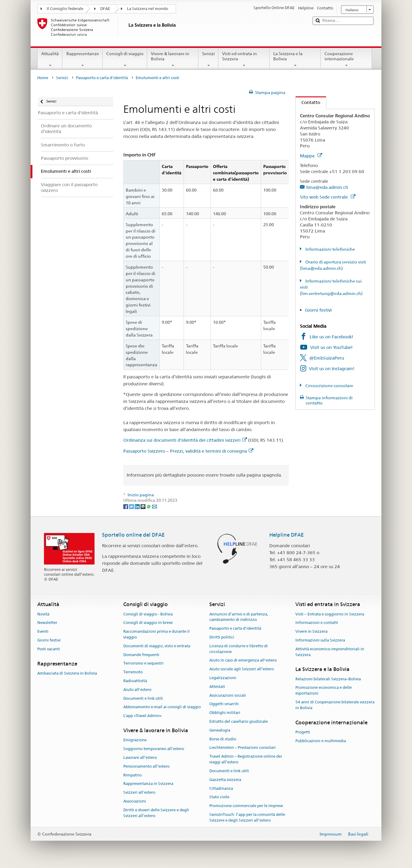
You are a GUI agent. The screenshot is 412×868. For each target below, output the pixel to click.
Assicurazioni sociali (228, 695)
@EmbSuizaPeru (327, 358)
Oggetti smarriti (224, 704)
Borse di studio (223, 739)
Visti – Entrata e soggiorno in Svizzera (330, 614)
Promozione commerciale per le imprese (246, 806)
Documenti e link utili (143, 698)
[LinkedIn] (138, 506)
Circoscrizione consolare (329, 386)
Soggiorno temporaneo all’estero (154, 749)
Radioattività (135, 681)
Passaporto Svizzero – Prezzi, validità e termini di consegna (188, 451)
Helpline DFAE (287, 535)
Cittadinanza (221, 788)
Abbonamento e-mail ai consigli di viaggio (162, 707)
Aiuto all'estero (137, 690)
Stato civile (219, 797)
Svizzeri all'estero (139, 792)
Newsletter (47, 623)
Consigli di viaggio (125, 59)
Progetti (303, 732)
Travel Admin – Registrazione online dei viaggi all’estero (246, 759)
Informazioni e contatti (317, 623)
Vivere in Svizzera (311, 631)
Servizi (208, 59)
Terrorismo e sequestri (143, 664)
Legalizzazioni (223, 678)
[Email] (154, 506)
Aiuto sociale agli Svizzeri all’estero (242, 669)
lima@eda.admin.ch (327, 187)
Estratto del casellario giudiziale (239, 721)
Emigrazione (135, 740)
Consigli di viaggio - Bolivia (148, 614)
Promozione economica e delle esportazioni (324, 691)
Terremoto (133, 672)
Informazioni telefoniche (330, 249)
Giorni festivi (318, 310)
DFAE (105, 9)
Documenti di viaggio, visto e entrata (157, 646)
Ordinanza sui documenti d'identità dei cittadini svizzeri (185, 440)
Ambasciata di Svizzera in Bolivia (67, 673)
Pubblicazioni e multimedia (321, 741)
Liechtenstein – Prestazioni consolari (243, 748)
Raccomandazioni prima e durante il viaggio (156, 634)
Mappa (311, 156)
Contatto (308, 102)
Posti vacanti (49, 649)
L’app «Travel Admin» (143, 716)
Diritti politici (222, 637)
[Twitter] (132, 506)
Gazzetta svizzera (225, 780)
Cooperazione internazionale (346, 59)
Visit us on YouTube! (331, 347)
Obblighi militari (225, 713)
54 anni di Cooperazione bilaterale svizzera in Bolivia (335, 705)
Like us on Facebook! (331, 337)
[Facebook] (126, 506)
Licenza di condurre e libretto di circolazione (239, 649)
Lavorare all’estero (140, 757)
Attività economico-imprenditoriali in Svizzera (330, 652)
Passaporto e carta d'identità (102, 78)
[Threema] (143, 506)
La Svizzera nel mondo (148, 9)
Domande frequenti (141, 655)
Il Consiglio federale (65, 9)
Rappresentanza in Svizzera (148, 784)
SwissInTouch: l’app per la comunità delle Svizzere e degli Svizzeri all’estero (247, 817)
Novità (43, 614)
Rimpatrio (133, 775)
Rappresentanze (82, 59)
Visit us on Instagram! (332, 369)
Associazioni (135, 801)
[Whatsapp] (149, 506)
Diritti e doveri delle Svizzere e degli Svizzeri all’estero (156, 813)
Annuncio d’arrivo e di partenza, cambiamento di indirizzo (239, 617)
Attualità (50, 59)
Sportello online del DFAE (133, 535)
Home (43, 78)
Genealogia (220, 730)
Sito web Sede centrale (328, 197)
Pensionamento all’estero (146, 766)
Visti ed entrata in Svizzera (244, 59)
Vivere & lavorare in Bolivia (173, 59)
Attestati (217, 687)
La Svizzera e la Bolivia (295, 59)
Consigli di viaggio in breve (148, 623)
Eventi (43, 631)
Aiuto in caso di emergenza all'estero (243, 660)
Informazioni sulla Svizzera (320, 640)
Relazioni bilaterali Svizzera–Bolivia (328, 679)
